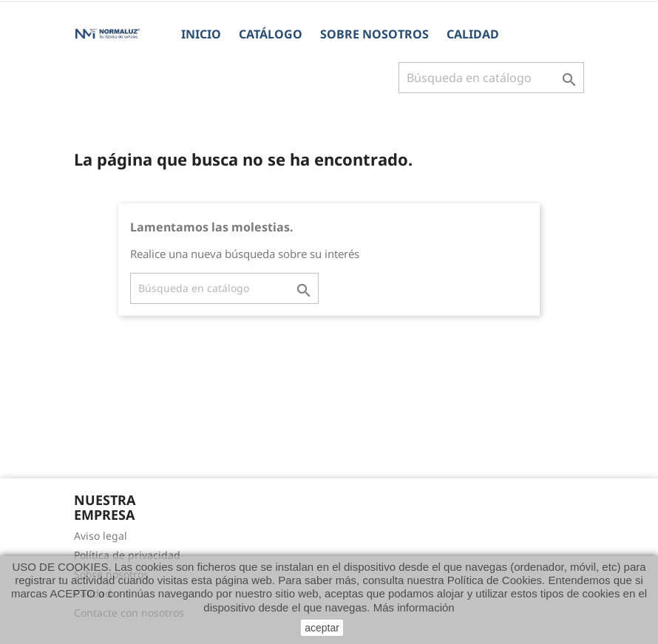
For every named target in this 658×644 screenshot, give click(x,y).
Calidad (473, 34)
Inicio (201, 34)
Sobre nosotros (374, 34)
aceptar (322, 628)
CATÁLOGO (271, 34)
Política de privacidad (127, 555)
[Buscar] (491, 78)
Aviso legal (101, 536)
